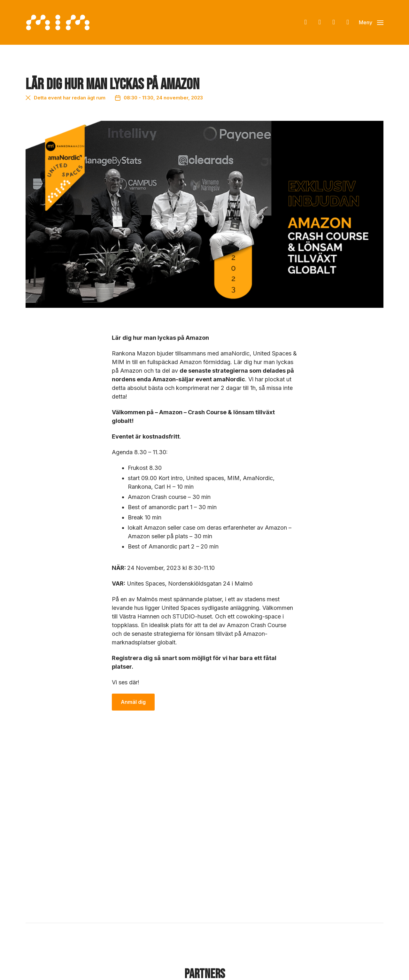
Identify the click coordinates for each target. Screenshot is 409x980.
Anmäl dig (133, 702)
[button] (371, 22)
